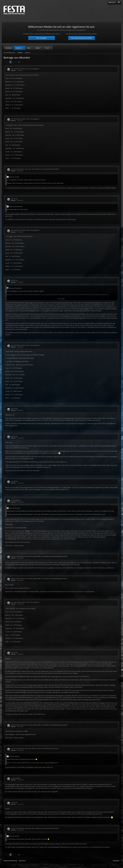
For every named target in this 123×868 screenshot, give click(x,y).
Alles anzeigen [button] (61, 299)
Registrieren (112, 2)
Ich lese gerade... (16, 500)
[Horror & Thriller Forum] (14, 10)
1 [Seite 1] (8, 62)
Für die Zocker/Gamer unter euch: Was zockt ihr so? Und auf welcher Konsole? (35, 169)
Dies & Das (14, 199)
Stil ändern (116, 861)
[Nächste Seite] (23, 62)
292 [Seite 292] (19, 62)
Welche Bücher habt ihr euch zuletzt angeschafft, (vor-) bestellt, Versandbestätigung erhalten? (39, 556)
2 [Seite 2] (10, 62)
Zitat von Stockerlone (16, 206)
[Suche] (119, 2)
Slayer (28, 531)
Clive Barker (15, 481)
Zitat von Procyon (15, 508)
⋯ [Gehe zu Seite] (15, 62)
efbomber (13, 70)
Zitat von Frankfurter (16, 288)
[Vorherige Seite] (5, 62)
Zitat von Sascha (14, 177)
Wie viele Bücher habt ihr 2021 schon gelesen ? (25, 69)
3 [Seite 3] (13, 62)
